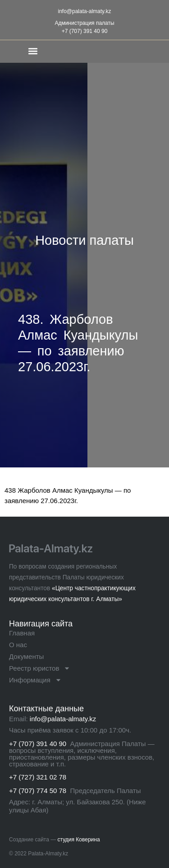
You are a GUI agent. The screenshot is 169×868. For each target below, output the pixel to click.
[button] (33, 51)
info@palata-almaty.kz (84, 11)
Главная (22, 633)
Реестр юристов (40, 668)
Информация (35, 680)
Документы (26, 656)
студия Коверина (79, 840)
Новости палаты (84, 240)
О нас (18, 645)
